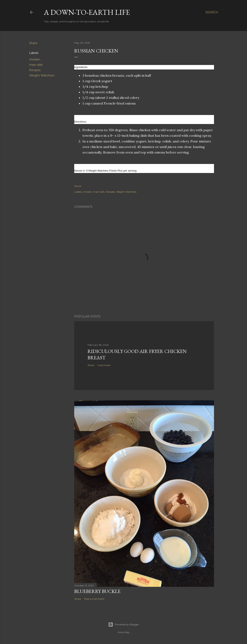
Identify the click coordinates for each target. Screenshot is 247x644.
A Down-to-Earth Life (87, 12)
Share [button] (33, 43)
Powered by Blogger (124, 625)
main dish (36, 65)
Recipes (35, 70)
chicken (35, 59)
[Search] (212, 12)
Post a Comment (94, 599)
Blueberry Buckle (97, 591)
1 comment (104, 365)
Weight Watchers (42, 75)
